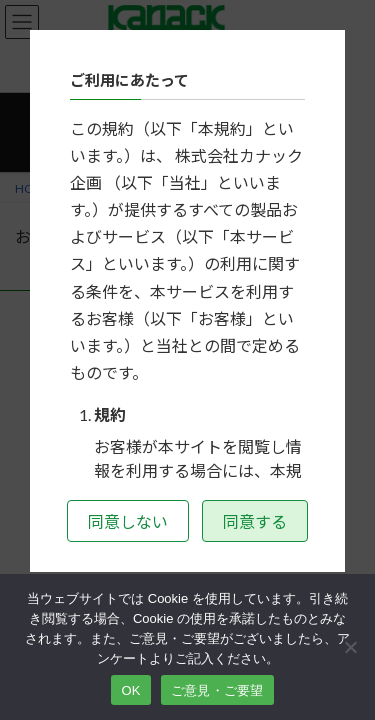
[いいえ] (350, 647)
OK (130, 690)
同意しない (128, 521)
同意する (255, 521)
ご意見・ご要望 (217, 690)
